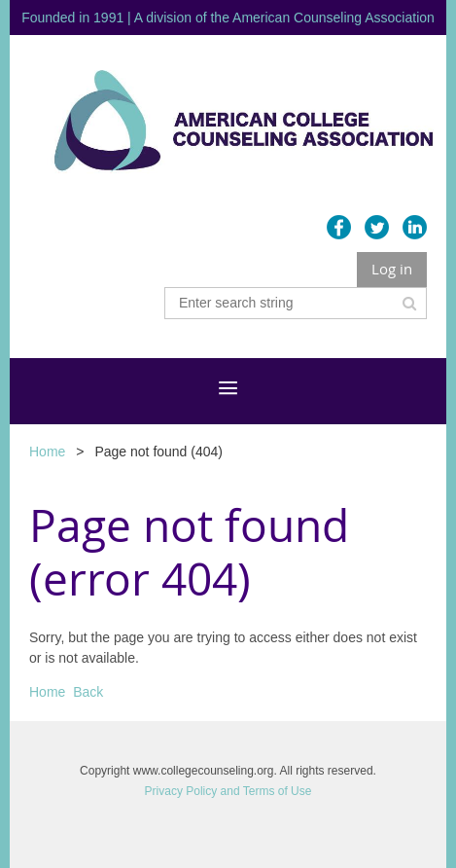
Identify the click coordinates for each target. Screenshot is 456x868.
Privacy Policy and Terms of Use (228, 791)
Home (47, 452)
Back (88, 692)
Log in (392, 269)
